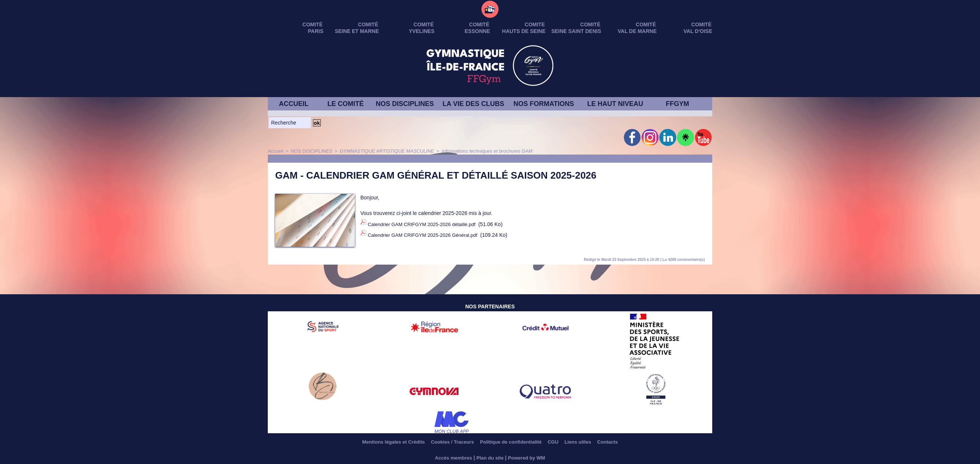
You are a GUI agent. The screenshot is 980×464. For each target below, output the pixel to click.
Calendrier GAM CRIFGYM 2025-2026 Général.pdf (426, 230)
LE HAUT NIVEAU (615, 104)
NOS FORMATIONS (544, 104)
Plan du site (490, 457)
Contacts (622, 442)
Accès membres (451, 457)
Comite (535, 24)
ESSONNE (477, 31)
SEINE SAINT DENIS (576, 31)
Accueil (275, 151)
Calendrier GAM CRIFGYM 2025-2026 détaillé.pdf (425, 222)
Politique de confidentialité (512, 442)
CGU (559, 442)
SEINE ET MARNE (357, 31)
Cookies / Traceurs (447, 442)
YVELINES (422, 31)
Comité (701, 24)
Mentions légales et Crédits (381, 442)
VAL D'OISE (698, 31)
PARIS (316, 31)
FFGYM (678, 104)
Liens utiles (588, 442)
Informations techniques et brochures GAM (473, 151)
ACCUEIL (294, 104)
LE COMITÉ (346, 104)
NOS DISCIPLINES (405, 104)
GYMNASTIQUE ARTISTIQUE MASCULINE (379, 151)
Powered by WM (529, 457)
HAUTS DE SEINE (524, 31)
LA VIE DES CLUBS (473, 104)
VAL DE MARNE (637, 31)
